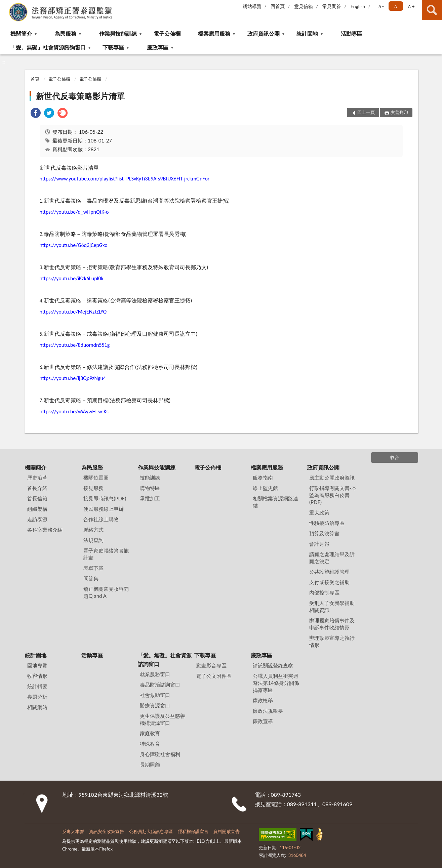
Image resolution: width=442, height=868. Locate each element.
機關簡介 (21, 33)
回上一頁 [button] (366, 112)
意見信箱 (304, 6)
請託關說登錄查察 (273, 665)
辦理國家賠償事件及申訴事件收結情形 (332, 624)
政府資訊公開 (264, 33)
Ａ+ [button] (411, 6)
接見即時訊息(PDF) (105, 498)
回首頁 (278, 6)
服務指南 (263, 478)
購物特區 (150, 488)
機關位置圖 (96, 478)
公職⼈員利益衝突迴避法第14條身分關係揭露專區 (276, 683)
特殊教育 (150, 744)
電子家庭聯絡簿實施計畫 (106, 554)
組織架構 (37, 509)
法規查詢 (93, 540)
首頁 (35, 79)
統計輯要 (37, 686)
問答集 (91, 578)
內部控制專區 (324, 592)
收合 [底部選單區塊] (395, 457)
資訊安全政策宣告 (107, 831)
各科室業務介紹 (45, 530)
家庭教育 (150, 733)
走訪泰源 (37, 519)
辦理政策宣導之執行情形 (332, 641)
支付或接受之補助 (329, 582)
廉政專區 (158, 47)
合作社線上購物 (101, 519)
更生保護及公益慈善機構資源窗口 (163, 719)
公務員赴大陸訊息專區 (151, 831)
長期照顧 (150, 764)
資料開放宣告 (227, 831)
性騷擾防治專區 (327, 523)
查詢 (432, 10)
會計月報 (319, 544)
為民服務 (66, 33)
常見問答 (332, 6)
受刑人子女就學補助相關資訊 (332, 606)
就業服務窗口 (155, 674)
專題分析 (37, 697)
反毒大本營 (73, 831)
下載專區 (113, 47)
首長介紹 (37, 488)
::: (5, 5)
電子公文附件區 (214, 676)
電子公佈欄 (167, 33)
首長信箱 (37, 498)
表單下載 (93, 568)
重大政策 (319, 512)
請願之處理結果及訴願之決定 (332, 558)
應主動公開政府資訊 (332, 478)
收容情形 (37, 676)
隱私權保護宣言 (193, 831)
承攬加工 (150, 498)
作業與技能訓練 (118, 33)
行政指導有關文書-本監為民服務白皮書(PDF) (333, 495)
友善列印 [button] (399, 112)
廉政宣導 (263, 721)
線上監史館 (265, 488)
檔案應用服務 (214, 33)
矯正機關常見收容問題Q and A (106, 592)
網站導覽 (252, 6)
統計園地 (307, 33)
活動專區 (352, 33)
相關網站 (37, 707)
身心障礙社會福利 (160, 754)
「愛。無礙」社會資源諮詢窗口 (48, 47)
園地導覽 (37, 665)
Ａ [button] (396, 6)
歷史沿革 (37, 478)
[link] (36, 114)
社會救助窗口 (155, 695)
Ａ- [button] (381, 6)
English (358, 6)
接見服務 (93, 488)
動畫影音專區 (211, 665)
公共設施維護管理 (329, 572)
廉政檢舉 (263, 700)
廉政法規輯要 (268, 711)
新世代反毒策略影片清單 (80, 96)
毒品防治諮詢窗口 (160, 685)
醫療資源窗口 (155, 705)
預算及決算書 (324, 533)
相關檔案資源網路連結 (275, 502)
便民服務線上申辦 (104, 509)
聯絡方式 (93, 530)
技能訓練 (150, 478)
